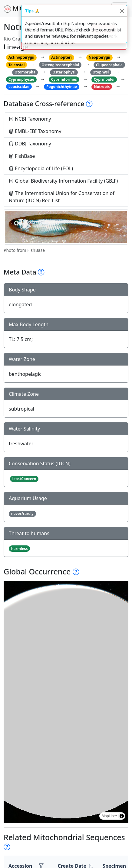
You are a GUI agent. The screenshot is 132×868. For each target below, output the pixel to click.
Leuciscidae (19, 87)
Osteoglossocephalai (60, 65)
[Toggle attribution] (122, 816)
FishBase (22, 156)
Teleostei (16, 65)
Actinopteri (61, 57)
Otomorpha (25, 72)
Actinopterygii (21, 57)
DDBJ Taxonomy (30, 144)
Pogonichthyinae (62, 87)
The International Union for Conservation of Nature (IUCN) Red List (62, 197)
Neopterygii (99, 57)
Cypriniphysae (21, 79)
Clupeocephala (109, 65)
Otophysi (101, 72)
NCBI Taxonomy (30, 119)
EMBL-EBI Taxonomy (35, 131)
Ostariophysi (64, 72)
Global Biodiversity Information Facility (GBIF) (63, 181)
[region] (66, 702)
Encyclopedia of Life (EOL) (41, 168)
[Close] (122, 11)
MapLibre (109, 816)
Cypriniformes (64, 79)
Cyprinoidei (104, 79)
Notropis (102, 87)
